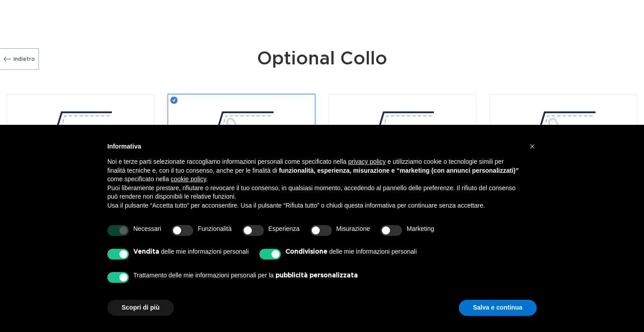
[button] (532, 146)
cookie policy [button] (189, 179)
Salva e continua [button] (498, 307)
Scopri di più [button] (141, 307)
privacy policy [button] (367, 162)
